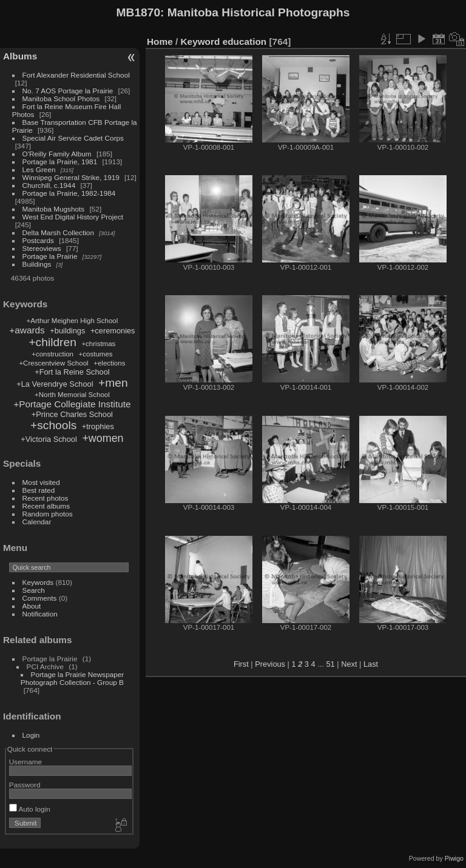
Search (34, 590)
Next (349, 664)
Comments (40, 598)
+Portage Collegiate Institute (72, 404)
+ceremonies (113, 331)
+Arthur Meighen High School (73, 321)
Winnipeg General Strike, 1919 (71, 177)
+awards (27, 330)
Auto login (30, 809)
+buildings (67, 331)
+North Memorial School (72, 395)
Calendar (37, 522)
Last (371, 664)
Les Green (39, 169)
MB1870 (139, 12)
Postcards (38, 240)
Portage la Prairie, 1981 (60, 162)
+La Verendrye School (55, 384)
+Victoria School (49, 439)
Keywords (38, 582)
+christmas (98, 344)
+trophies (98, 426)
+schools (53, 425)
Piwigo (454, 858)
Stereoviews (42, 248)
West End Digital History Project (73, 217)
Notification (40, 614)
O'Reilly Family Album (57, 154)
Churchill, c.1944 (49, 185)
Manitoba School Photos (61, 98)
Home (160, 42)
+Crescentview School (53, 363)
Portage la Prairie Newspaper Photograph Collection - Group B (72, 678)
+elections (109, 363)
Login (31, 735)
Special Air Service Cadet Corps (73, 138)
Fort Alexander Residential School (76, 75)
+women (103, 438)
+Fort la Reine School (72, 372)
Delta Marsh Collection (58, 232)
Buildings (37, 264)
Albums (20, 56)
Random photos (48, 514)
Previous (270, 664)
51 (330, 664)
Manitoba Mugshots (54, 209)
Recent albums (46, 506)
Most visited (41, 482)
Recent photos (46, 498)
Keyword (201, 42)
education (245, 42)
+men (113, 383)
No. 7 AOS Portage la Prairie (68, 91)
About (32, 606)
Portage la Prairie (50, 256)
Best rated (39, 490)
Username (25, 762)
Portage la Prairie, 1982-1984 (69, 193)
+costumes (96, 354)
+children (52, 342)
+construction (52, 354)
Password (25, 785)
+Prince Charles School (72, 414)
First (241, 664)
